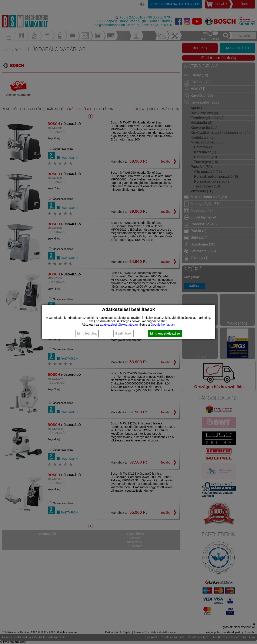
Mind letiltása (87, 333)
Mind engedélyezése (165, 333)
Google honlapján (163, 325)
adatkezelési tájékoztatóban (119, 325)
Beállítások (123, 333)
